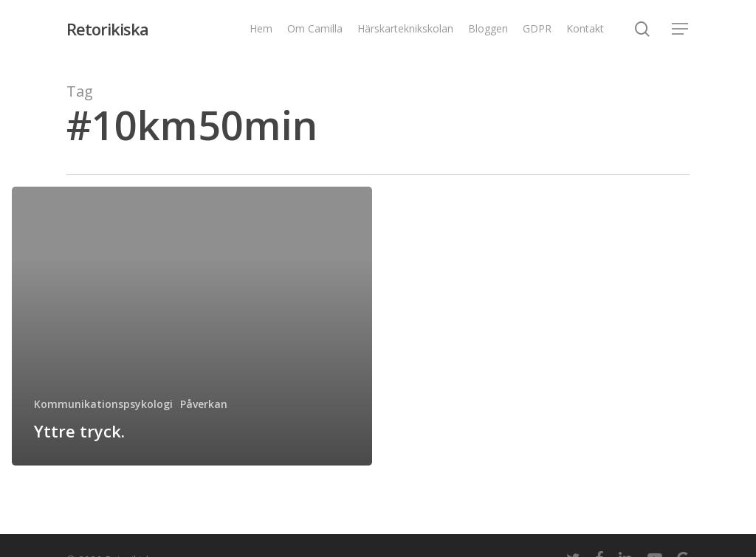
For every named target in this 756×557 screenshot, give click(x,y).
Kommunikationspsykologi (103, 404)
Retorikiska (107, 29)
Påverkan (204, 404)
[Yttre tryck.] (192, 326)
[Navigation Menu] (681, 29)
